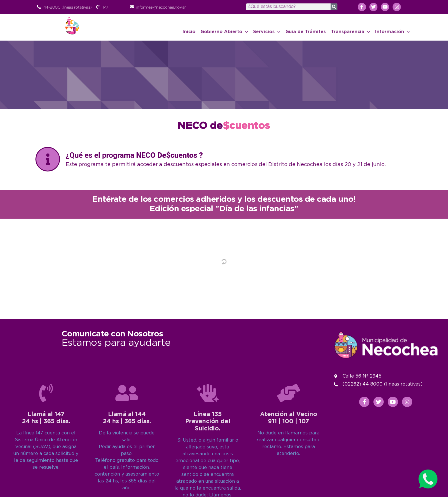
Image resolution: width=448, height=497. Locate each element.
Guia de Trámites (306, 32)
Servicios (267, 32)
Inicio (189, 32)
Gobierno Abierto (224, 32)
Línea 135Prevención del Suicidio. (208, 480)
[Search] (334, 7)
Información (392, 32)
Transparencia (350, 32)
